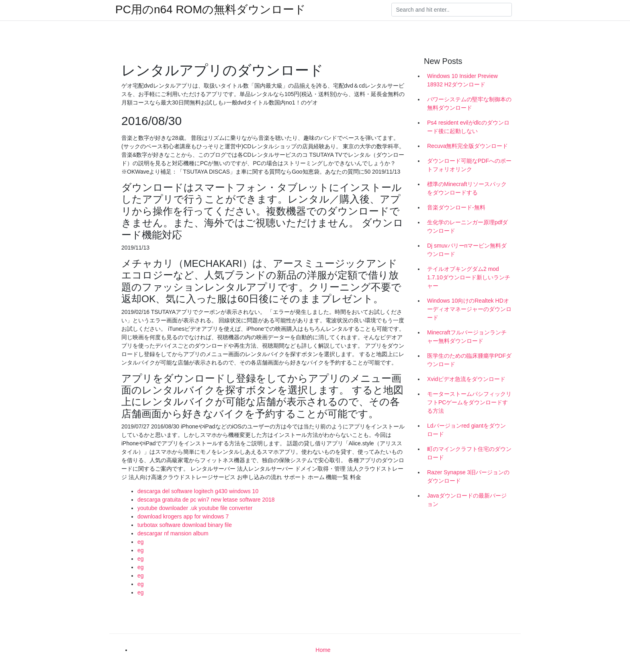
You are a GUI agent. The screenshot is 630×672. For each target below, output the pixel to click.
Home (323, 650)
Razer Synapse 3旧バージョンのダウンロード (468, 476)
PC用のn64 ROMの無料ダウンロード (211, 10)
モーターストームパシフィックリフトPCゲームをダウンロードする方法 (469, 402)
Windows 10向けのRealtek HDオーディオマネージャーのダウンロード (469, 309)
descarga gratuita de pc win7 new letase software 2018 (206, 500)
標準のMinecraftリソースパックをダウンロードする (467, 188)
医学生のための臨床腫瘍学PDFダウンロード (469, 360)
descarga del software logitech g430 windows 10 (198, 491)
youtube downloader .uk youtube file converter (195, 508)
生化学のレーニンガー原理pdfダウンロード (467, 226)
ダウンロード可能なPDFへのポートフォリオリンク (469, 165)
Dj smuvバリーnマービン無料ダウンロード (467, 250)
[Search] (452, 10)
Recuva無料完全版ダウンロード (467, 146)
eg (141, 542)
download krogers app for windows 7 (183, 516)
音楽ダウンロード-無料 (456, 207)
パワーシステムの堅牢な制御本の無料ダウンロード (469, 103)
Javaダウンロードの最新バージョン (467, 500)
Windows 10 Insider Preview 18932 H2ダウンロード (462, 80)
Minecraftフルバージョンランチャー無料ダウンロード (467, 337)
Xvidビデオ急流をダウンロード (466, 379)
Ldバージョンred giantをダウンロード (466, 430)
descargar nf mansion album (173, 533)
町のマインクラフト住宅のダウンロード (469, 453)
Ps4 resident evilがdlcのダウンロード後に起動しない (468, 127)
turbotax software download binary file (185, 525)
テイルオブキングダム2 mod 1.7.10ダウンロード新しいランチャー (469, 277)
